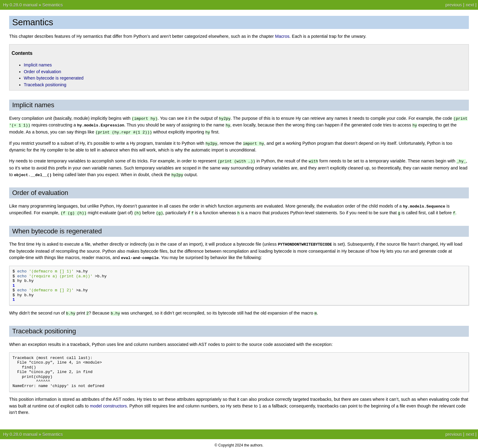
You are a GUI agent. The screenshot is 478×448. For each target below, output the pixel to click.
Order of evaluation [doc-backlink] (40, 191)
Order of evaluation (42, 72)
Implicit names (38, 65)
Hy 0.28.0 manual (20, 5)
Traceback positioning (45, 85)
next (470, 5)
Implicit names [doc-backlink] (33, 105)
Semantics (53, 5)
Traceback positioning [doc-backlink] (44, 328)
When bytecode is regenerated (54, 78)
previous (454, 5)
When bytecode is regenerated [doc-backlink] (57, 229)
